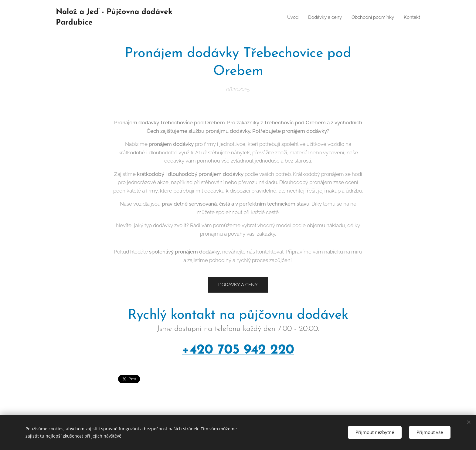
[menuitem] (288, 17)
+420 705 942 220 (238, 350)
